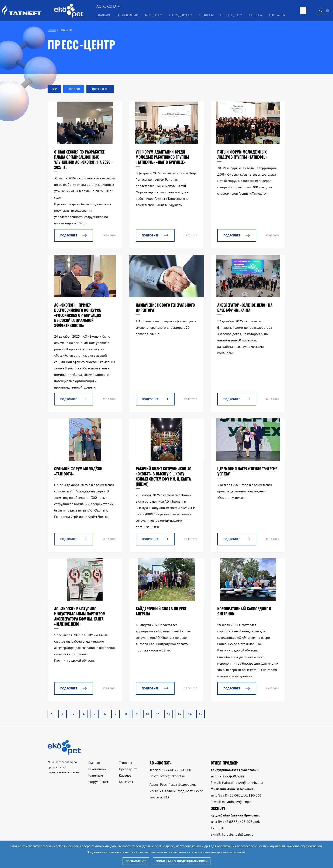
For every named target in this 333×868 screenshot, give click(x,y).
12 (169, 714)
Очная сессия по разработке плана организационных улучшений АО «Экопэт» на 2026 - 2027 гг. (83, 159)
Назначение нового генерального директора (165, 308)
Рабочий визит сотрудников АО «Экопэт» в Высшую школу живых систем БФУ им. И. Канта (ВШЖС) (164, 476)
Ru (320, 10)
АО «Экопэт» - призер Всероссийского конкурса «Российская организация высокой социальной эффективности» (78, 315)
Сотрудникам (181, 15)
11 (158, 714)
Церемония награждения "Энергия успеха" (247, 471)
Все (54, 89)
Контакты (277, 15)
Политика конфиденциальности (182, 861)
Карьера (255, 15)
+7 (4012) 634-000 (178, 770)
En (327, 10)
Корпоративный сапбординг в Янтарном (244, 611)
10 (147, 714)
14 (190, 714)
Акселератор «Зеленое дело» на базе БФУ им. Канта (245, 308)
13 (179, 714)
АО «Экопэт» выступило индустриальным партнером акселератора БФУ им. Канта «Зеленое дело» (80, 616)
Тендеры (206, 15)
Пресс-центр (231, 15)
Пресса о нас (100, 89)
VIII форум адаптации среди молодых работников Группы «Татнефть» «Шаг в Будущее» (162, 157)
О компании (127, 15)
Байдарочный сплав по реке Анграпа (161, 611)
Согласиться (136, 861)
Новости (74, 89)
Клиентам (154, 15)
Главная (103, 15)
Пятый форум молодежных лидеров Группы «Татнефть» (242, 154)
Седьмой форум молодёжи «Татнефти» (78, 471)
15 (200, 714)
